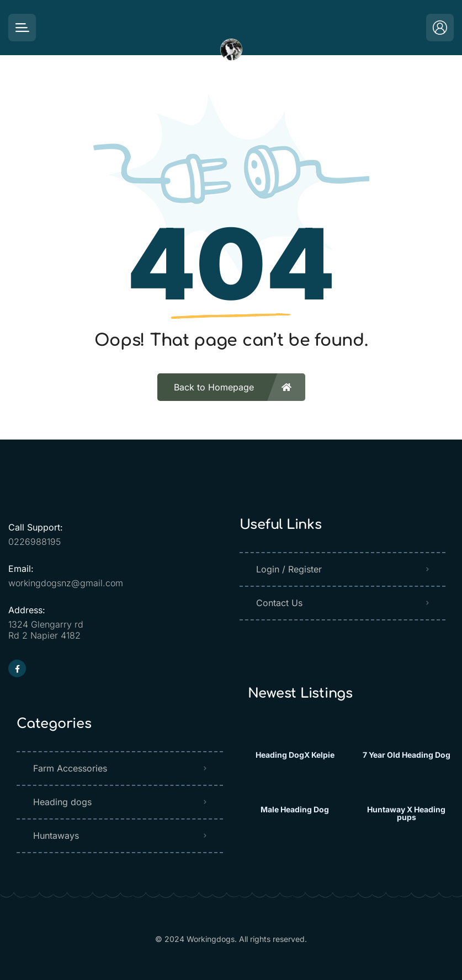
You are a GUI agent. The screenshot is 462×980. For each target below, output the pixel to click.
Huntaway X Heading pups (406, 813)
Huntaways (56, 836)
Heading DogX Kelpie (295, 755)
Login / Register (289, 569)
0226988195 (34, 542)
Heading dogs (62, 802)
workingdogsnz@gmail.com (66, 583)
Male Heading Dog (295, 810)
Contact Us (279, 603)
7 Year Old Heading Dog (407, 755)
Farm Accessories (70, 768)
